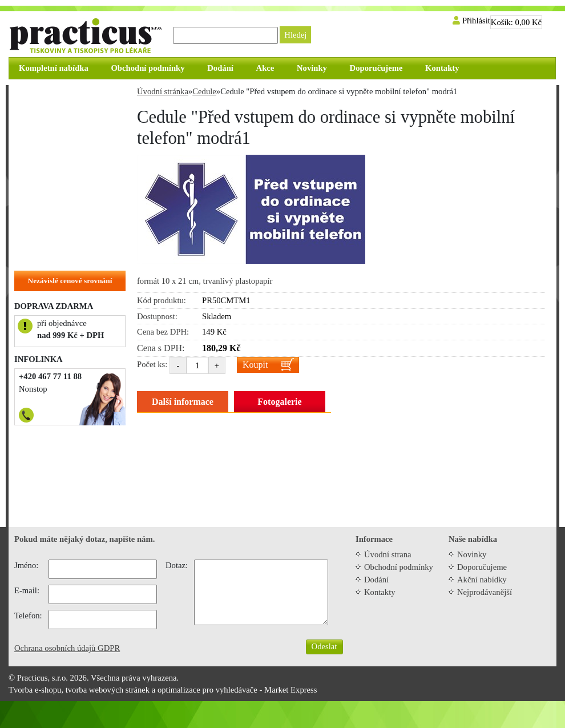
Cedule (33, 166)
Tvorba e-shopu (35, 690)
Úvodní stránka (163, 91)
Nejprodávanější (485, 592)
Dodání (376, 580)
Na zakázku (41, 254)
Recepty (34, 112)
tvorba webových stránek (108, 690)
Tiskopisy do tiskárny (58, 130)
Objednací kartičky (55, 201)
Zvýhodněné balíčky (56, 95)
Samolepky (40, 183)
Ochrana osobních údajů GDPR (67, 648)
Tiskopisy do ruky (52, 148)
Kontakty (380, 592)
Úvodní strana (388, 554)
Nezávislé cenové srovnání (70, 281)
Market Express (290, 690)
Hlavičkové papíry (53, 236)
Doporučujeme (482, 567)
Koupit (255, 365)
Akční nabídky (482, 580)
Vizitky (33, 219)
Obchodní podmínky (399, 567)
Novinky (472, 554)
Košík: (516, 22)
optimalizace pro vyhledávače (207, 690)
